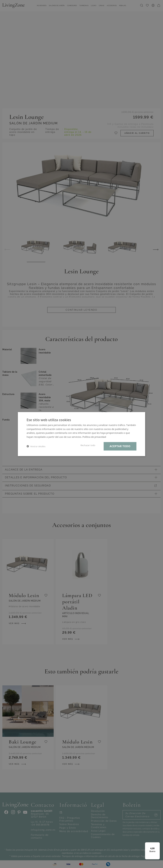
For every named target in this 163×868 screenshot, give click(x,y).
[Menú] (158, 844)
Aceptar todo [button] (120, 446)
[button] (36, 446)
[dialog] (81, 434)
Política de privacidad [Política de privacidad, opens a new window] (94, 437)
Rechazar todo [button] (88, 445)
